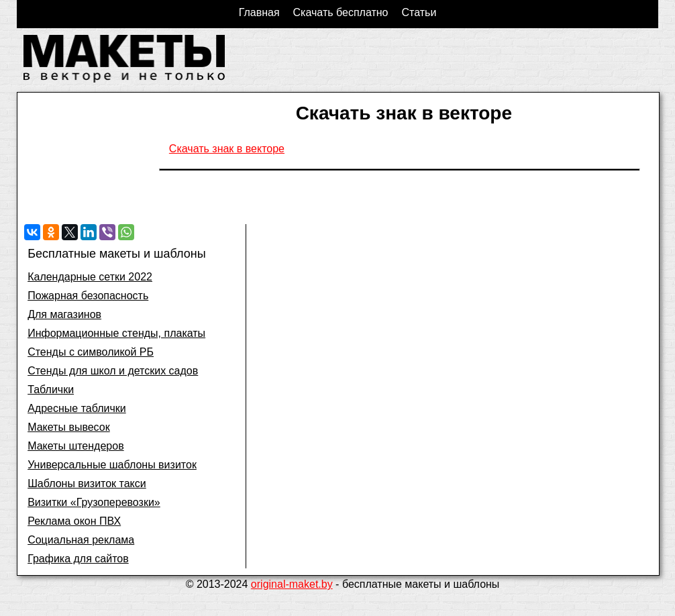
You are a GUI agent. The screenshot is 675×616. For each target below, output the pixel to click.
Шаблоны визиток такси (87, 483)
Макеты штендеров (75, 446)
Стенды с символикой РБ (91, 352)
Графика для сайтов (78, 559)
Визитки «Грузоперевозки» (94, 502)
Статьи (419, 12)
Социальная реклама (81, 540)
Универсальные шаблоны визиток (112, 465)
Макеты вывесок (69, 427)
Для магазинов (64, 314)
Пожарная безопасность (88, 296)
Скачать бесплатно (341, 12)
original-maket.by (292, 584)
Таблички (51, 390)
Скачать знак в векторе (227, 149)
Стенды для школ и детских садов (113, 371)
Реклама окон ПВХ (74, 521)
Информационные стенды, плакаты (116, 333)
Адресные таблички (77, 408)
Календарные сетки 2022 (90, 277)
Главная (259, 12)
